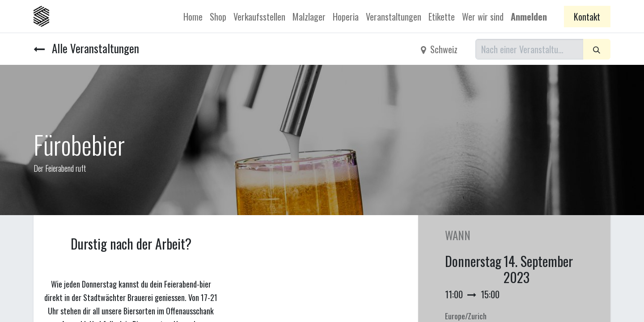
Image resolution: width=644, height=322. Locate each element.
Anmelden (529, 17)
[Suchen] (597, 49)
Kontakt (587, 17)
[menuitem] (193, 17)
